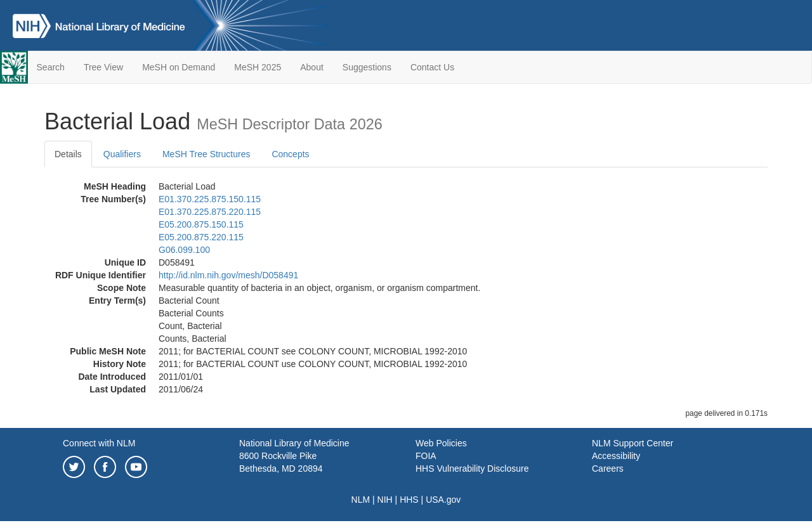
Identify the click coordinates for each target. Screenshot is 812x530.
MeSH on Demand (179, 67)
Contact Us (432, 67)
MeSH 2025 (258, 67)
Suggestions (367, 67)
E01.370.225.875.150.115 (210, 199)
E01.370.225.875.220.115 (210, 212)
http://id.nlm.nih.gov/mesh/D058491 (228, 275)
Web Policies (441, 443)
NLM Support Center (632, 443)
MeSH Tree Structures (206, 154)
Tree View (103, 67)
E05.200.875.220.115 (201, 237)
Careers (608, 469)
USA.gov (443, 500)
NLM (361, 500)
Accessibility (616, 456)
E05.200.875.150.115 (201, 224)
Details (68, 154)
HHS (409, 500)
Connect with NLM (99, 443)
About (312, 67)
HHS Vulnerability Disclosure (472, 469)
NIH (385, 500)
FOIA (426, 456)
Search (51, 67)
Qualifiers (122, 154)
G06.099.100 (184, 250)
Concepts (290, 154)
